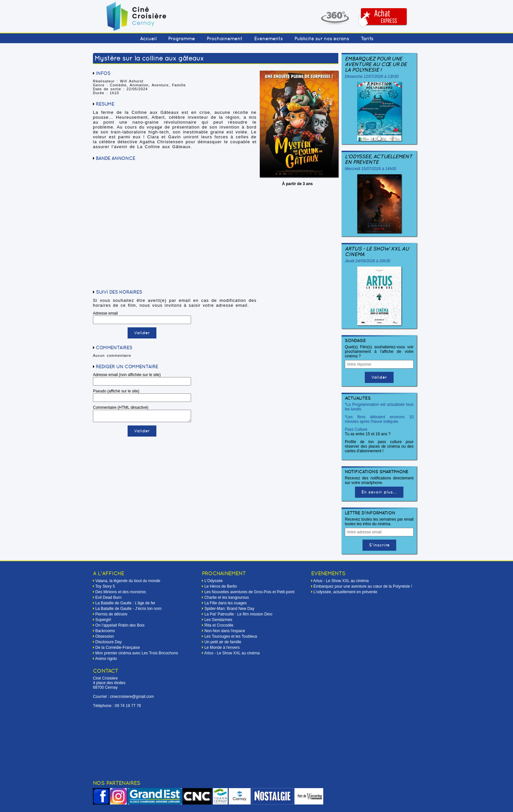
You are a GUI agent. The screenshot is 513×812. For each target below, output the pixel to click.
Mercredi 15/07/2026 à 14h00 (371, 169)
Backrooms (105, 631)
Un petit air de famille (223, 642)
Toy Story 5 (105, 586)
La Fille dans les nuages (226, 603)
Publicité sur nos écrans (322, 39)
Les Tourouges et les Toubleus (231, 636)
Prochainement (225, 39)
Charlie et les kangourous (227, 597)
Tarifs (367, 39)
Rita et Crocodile (219, 625)
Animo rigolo (106, 659)
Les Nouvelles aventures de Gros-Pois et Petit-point (249, 592)
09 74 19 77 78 (128, 706)
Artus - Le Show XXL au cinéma (377, 251)
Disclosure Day (108, 642)
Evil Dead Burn (108, 597)
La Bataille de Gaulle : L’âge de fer (125, 603)
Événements (268, 39)
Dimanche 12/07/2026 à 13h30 (372, 77)
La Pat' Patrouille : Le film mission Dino (239, 614)
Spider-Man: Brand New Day (230, 609)
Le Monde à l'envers (222, 648)
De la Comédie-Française (117, 648)
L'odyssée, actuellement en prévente (379, 159)
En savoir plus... (379, 492)
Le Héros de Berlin (221, 586)
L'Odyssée (214, 581)
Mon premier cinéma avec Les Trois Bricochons (137, 653)
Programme (182, 39)
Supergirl (103, 620)
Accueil (148, 39)
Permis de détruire (111, 614)
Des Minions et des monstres (121, 592)
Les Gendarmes (218, 620)
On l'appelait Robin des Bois (120, 625)
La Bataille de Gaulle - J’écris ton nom (128, 609)
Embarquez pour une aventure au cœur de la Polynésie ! (376, 64)
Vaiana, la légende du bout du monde (128, 581)
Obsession (105, 636)
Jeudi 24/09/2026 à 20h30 (368, 261)
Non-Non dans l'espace (225, 631)
